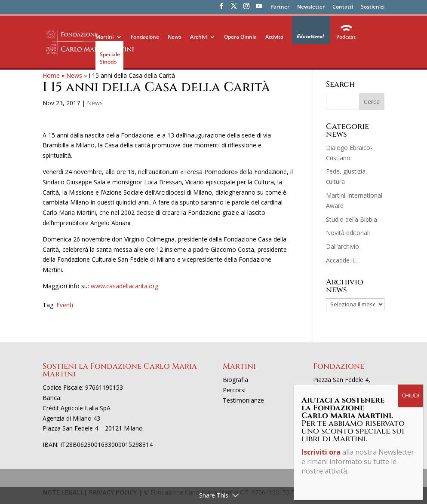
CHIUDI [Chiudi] (410, 396)
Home (51, 75)
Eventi (65, 305)
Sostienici (373, 7)
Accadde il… (342, 260)
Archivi (198, 37)
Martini (104, 37)
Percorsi (234, 390)
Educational (310, 37)
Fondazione (145, 37)
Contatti (343, 7)
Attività (274, 37)
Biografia (235, 380)
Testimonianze (243, 400)
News (175, 37)
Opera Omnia (240, 37)
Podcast (346, 37)
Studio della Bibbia (352, 219)
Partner (280, 7)
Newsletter (311, 7)
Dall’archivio (343, 246)
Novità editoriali (348, 233)
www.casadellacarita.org (124, 286)
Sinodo (108, 62)
